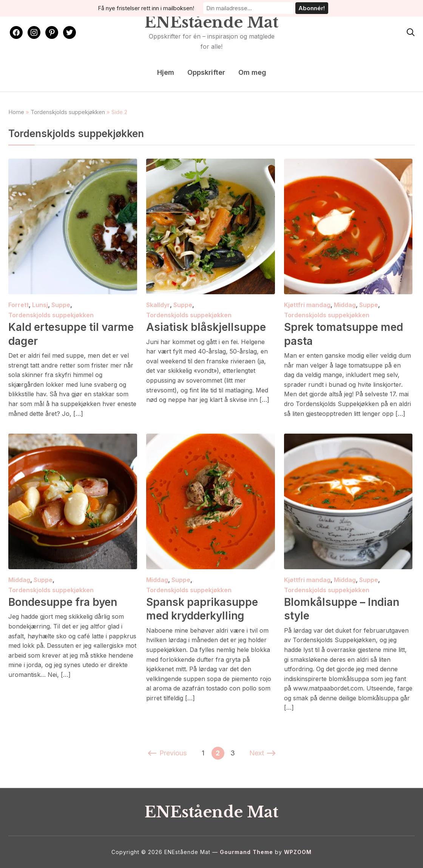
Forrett (19, 305)
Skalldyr (158, 305)
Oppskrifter (206, 72)
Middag (345, 305)
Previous (168, 753)
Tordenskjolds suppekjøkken (68, 112)
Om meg (252, 72)
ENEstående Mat (211, 22)
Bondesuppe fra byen (63, 602)
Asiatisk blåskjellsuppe (206, 327)
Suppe (61, 305)
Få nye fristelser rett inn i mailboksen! (146, 8)
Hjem (166, 72)
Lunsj (40, 305)
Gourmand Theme (246, 852)
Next (262, 753)
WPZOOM (298, 852)
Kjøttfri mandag (307, 305)
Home (16, 112)
